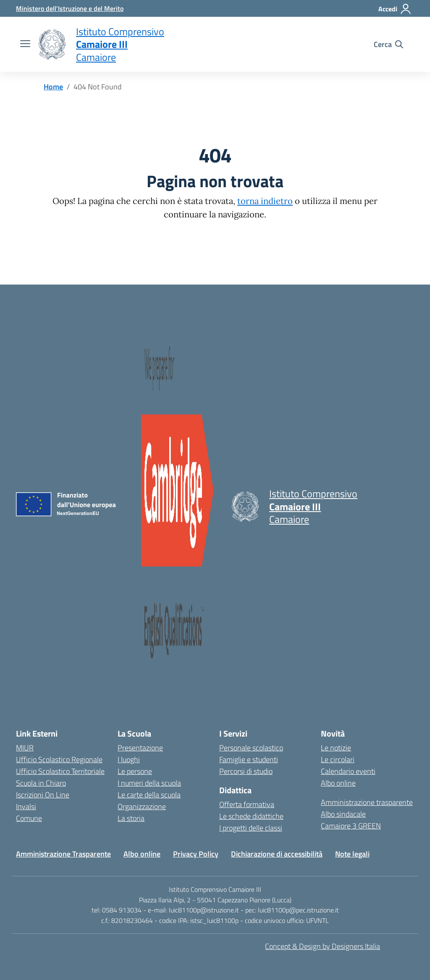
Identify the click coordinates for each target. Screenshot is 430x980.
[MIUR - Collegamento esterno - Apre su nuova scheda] (70, 8)
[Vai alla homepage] (52, 44)
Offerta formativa (247, 804)
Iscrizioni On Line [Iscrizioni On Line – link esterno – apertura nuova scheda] (43, 795)
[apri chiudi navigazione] (25, 44)
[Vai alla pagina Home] (53, 87)
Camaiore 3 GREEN (351, 826)
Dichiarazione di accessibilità (277, 854)
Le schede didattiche (251, 816)
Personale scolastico (251, 748)
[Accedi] (395, 9)
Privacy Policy (196, 854)
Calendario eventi (348, 771)
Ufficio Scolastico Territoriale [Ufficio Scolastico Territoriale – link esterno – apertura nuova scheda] (60, 771)
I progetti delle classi (251, 828)
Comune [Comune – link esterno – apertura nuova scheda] (29, 818)
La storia (131, 818)
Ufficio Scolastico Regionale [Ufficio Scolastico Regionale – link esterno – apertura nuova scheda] (59, 759)
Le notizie (336, 748)
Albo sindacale (343, 814)
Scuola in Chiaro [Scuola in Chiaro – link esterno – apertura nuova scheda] (41, 783)
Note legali (352, 854)
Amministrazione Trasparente (63, 854)
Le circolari (338, 759)
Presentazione (140, 748)
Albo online (338, 783)
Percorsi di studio (246, 771)
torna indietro (265, 201)
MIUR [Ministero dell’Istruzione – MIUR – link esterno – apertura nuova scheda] (25, 748)
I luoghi (129, 759)
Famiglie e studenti (249, 759)
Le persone (135, 771)
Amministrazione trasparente (367, 802)
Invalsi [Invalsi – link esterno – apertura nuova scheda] (26, 806)
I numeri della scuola (149, 783)
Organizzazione (142, 806)
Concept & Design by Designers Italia (322, 946)
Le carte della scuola (149, 795)
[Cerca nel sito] (388, 44)
